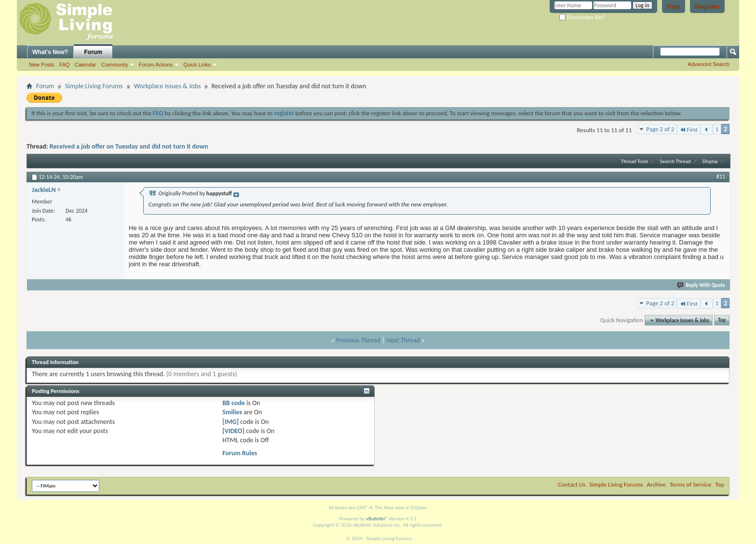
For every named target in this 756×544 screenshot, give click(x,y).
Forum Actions (156, 65)
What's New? (50, 52)
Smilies (232, 412)
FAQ (65, 65)
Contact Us (572, 484)
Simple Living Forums (94, 86)
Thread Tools (635, 161)
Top (722, 320)
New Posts (42, 65)
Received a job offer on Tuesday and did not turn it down (129, 146)
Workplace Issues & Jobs (168, 86)
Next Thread (403, 340)
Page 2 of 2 (660, 129)
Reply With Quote (702, 285)
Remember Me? (582, 17)
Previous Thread (358, 340)
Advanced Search (709, 64)
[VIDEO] (233, 431)
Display (710, 161)
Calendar (86, 65)
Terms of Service (690, 484)
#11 (721, 177)
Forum (93, 52)
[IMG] (230, 422)
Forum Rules (240, 453)
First (688, 129)
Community (115, 65)
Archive (656, 484)
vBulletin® (377, 519)
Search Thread (675, 161)
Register (707, 7)
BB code (234, 403)
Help (674, 7)
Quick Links (197, 65)
